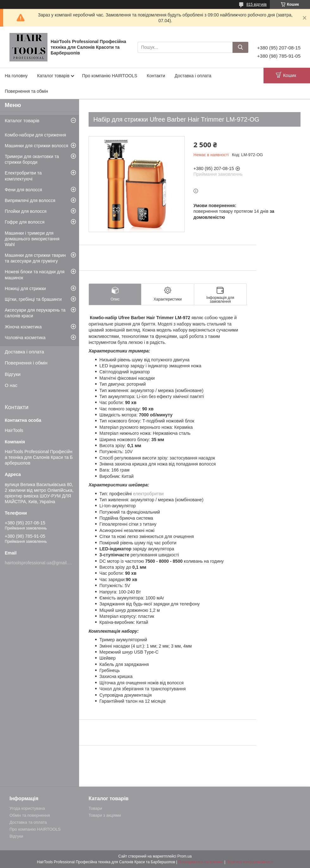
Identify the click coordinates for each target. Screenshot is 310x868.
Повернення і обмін (26, 363)
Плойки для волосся (26, 211)
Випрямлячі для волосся (30, 200)
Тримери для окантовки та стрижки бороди (32, 159)
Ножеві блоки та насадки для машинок (35, 275)
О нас (11, 385)
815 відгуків (257, 4)
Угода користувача (27, 808)
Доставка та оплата (28, 822)
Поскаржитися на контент (201, 862)
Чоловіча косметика (25, 338)
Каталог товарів (53, 76)
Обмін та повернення (30, 815)
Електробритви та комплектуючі (23, 176)
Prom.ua (185, 856)
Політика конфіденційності (250, 862)
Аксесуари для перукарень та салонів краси (35, 313)
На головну (16, 76)
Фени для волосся (23, 190)
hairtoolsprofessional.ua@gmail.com (40, 563)
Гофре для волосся (25, 222)
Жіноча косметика (23, 327)
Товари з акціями (105, 815)
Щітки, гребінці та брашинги (33, 299)
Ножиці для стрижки (25, 288)
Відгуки (13, 374)
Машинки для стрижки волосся (37, 146)
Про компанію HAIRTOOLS (110, 76)
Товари (95, 808)
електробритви (149, 494)
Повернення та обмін (26, 91)
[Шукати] (240, 47)
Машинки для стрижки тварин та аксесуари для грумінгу (35, 258)
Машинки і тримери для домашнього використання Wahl (32, 239)
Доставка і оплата (193, 76)
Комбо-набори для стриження (35, 135)
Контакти (156, 76)
